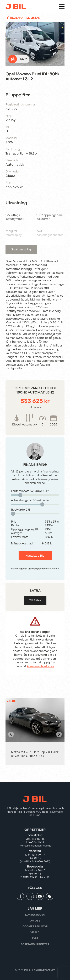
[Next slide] (59, 44)
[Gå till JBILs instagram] (50, 896)
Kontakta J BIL (35, 556)
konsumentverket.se (41, 666)
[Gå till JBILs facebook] (20, 896)
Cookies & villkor (35, 927)
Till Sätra (35, 600)
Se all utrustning (21, 249)
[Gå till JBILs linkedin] (30, 896)
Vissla (35, 933)
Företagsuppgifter (35, 944)
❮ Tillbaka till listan (23, 18)
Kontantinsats (30, 491)
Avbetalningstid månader (30, 500)
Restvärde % (21, 510)
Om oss (35, 921)
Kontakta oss (35, 915)
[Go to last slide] (11, 44)
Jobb (35, 939)
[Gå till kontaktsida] (40, 896)
